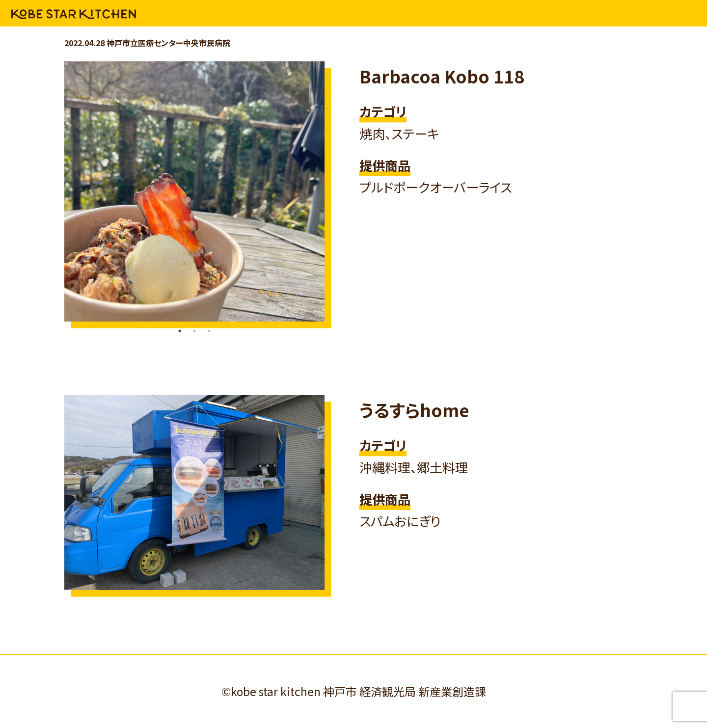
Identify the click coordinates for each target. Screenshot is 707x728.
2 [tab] (194, 331)
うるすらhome (414, 410)
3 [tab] (209, 331)
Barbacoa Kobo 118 (442, 76)
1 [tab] (180, 331)
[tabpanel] (194, 191)
